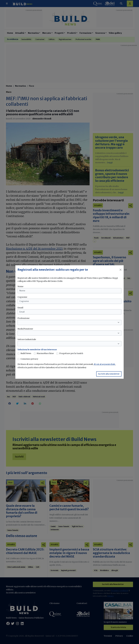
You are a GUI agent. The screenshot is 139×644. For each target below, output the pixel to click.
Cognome (22, 297)
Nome (20, 286)
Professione (23, 318)
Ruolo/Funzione (25, 329)
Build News (26, 353)
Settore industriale (27, 339)
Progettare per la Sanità (71, 353)
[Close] (121, 270)
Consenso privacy (29, 359)
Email (20, 308)
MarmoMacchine (45, 353)
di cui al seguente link (105, 364)
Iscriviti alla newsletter (109, 374)
